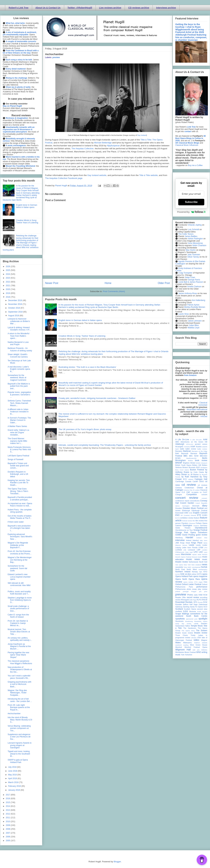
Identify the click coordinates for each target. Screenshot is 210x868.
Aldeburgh (180, 444)
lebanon (178, 545)
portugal (186, 591)
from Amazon (190, 375)
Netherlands (193, 562)
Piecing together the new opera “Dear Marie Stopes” (18, 655)
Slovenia (192, 611)
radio (196, 595)
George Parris (194, 280)
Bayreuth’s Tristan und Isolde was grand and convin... (18, 466)
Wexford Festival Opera (196, 647)
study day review (183, 624)
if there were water (16, 522)
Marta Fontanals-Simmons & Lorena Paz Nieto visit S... (19, 450)
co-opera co (196, 492)
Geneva (196, 526)
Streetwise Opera (201, 621)
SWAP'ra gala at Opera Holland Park (18, 761)
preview (56, 57)
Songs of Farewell (15, 459)
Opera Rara (194, 579)
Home (108, 283)
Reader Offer (181, 597)
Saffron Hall (188, 604)
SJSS (185, 611)
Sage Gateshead (200, 604)
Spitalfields (180, 619)
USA (199, 638)
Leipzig (178, 548)
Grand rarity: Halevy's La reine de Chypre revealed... (18, 432)
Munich (205, 554)
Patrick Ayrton (193, 305)
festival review (187, 521)
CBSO (201, 481)
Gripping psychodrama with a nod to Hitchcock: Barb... (19, 684)
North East (180, 569)
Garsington (187, 525)
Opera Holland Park (184, 576)
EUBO (205, 515)
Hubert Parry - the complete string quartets (20, 511)
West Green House (199, 645)
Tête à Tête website (148, 175)
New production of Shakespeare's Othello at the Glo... (20, 670)
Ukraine (194, 638)
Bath (177, 453)
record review (193, 597)
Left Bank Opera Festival (18, 456)
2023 (8, 278)
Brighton (186, 463)
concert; (204, 498)
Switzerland (180, 626)
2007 (8, 833)
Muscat (194, 557)
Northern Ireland (183, 572)
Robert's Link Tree (19, 8)
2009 (8, 825)
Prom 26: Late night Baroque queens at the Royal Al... (19, 707)
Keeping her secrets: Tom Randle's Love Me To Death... (19, 483)
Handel (189, 537)
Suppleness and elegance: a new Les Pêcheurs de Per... (19, 737)
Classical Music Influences (187, 145)
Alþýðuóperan (113, 146)
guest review (202, 535)
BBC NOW (194, 456)
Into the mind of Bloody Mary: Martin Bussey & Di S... (20, 720)
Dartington (186, 506)
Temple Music (197, 626)
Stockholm (179, 621)
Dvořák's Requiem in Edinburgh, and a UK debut (18, 474)
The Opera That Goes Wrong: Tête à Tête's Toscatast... (18, 491)
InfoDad (204, 416)
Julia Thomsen (194, 255)
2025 (8, 270)
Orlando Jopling (195, 225)
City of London (195, 490)
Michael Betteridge (103, 143)
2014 (8, 806)
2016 (8, 799)
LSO (201, 552)
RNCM (205, 600)
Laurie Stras (183, 314)
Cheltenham (189, 488)
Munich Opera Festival (183, 557)
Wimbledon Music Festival (186, 652)
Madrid (178, 554)
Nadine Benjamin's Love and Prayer (18, 343)
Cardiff (195, 481)
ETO (199, 515)
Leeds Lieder (202, 545)
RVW (205, 602)
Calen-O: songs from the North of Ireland (18, 616)
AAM (205, 440)
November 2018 (15, 304)
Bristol (193, 463)
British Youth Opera (183, 465)
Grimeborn (203, 533)
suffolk (196, 624)
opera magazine (200, 576)
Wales (178, 643)
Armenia (187, 447)
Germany (204, 525)
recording (204, 597)
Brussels (192, 467)
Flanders (185, 523)
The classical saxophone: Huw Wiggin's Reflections (20, 662)
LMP (198, 550)
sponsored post (192, 619)
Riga (195, 600)
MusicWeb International (197, 410)
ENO (177, 515)
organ (201, 582)
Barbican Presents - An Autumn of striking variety (20, 349)
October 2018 (14, 308)
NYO (205, 572)
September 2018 (16, 312)
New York (187, 565)
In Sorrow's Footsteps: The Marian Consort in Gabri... (19, 420)
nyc (201, 572)
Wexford (179, 647)
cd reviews (203, 485)
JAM (177, 543)
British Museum (202, 463)
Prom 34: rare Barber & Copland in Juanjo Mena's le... (18, 623)
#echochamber (14, 714)
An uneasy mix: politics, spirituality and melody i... (20, 639)
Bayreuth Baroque (189, 453)
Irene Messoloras (195, 243)
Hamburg (179, 538)
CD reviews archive (139, 8)
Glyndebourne (201, 528)
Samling (186, 607)
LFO (206, 548)
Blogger (117, 862)
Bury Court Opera (182, 470)
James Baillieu (191, 236)
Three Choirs (182, 635)
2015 (8, 802)
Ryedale (179, 604)
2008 (8, 829)
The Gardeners (190, 628)
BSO (198, 467)
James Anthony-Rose (188, 293)
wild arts (196, 650)
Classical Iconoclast (203, 404)
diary (205, 506)
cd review (189, 485)
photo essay (192, 589)
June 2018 (13, 771)
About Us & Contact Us (48, 8)
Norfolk (204, 567)
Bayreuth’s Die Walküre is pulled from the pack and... (19, 386)
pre (200, 591)
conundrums (195, 501)
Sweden (204, 624)
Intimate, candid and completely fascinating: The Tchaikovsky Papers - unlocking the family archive (105, 445)
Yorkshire (189, 655)
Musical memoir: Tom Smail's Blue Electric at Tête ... (19, 632)
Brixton (185, 467)
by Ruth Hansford (190, 477)
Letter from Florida (190, 548)
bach (177, 449)
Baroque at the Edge (200, 451)
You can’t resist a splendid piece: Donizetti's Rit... (19, 677)
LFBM (201, 548)
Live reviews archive (110, 8)
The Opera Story (188, 631)
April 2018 (13, 778)
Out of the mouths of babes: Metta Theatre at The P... (20, 517)
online (194, 574)
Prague (194, 591)
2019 (8, 293)
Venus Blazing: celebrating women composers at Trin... (19, 728)
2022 (8, 282)
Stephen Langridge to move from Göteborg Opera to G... (20, 600)
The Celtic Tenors (186, 234)
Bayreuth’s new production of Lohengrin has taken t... (19, 528)
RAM (200, 595)
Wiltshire (204, 650)
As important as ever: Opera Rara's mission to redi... (20, 505)
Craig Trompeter (185, 273)
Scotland (179, 609)
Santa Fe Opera (196, 607)
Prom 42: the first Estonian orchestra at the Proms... (20, 552)
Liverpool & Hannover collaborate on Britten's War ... (19, 321)
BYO (185, 479)
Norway (195, 572)
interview (180, 540)
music (200, 557)
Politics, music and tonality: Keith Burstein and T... (19, 593)
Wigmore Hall (183, 650)
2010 (8, 822)
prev (206, 591)
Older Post (164, 283)
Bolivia (190, 461)
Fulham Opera (202, 523)
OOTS (199, 574)
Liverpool (191, 550)
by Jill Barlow (193, 474)
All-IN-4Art (190, 444)
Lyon (206, 552)
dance (177, 506)
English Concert (200, 513)
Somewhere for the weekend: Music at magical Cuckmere (17, 378)
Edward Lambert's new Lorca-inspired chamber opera (19, 577)
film (194, 521)
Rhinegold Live (187, 600)
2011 (8, 818)
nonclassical (196, 567)
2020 (8, 289)
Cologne (179, 495)
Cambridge (180, 481)
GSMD (178, 535)
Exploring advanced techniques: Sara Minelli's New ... (20, 537)
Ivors (206, 540)
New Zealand (196, 565)
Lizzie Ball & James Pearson (191, 282)
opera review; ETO (190, 582)
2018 (8, 297)
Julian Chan (190, 277)
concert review (187, 498)
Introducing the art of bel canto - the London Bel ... (20, 700)
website (205, 643)
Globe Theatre (183, 528)
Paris (191, 587)
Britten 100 (197, 465)
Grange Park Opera (186, 533)
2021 (8, 286)
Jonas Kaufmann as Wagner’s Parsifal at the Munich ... (19, 646)
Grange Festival (200, 530)
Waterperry (187, 643)
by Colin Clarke (197, 472)
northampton (203, 569)
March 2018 (14, 782)
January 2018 (14, 790)
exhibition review (187, 518)
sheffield (179, 611)
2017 (8, 795)
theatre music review (184, 633)
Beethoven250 (191, 458)
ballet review (191, 449)
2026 (8, 266)
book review (201, 460)
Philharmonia (180, 589)
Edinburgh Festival (199, 510)
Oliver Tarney (193, 257)
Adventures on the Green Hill (194, 442)
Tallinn (188, 626)
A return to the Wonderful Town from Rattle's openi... (18, 336)
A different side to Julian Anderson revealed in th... (18, 412)
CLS (183, 492)
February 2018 (15, 786)
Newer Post (52, 283)
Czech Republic (201, 503)
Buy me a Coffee (195, 165)
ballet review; (202, 449)
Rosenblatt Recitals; (184, 602)
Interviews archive (166, 8)
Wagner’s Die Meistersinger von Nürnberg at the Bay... (20, 560)
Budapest (204, 468)
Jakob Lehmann (195, 321)
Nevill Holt (203, 562)
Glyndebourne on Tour (184, 530)
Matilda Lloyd (193, 328)
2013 (8, 810)
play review (203, 589)
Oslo (205, 582)
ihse (206, 538)
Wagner (204, 640)
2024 (8, 274)
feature (197, 518)
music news (193, 559)
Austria (199, 447)
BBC (186, 456)
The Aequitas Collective (83, 148)
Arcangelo (179, 447)
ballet (182, 449)
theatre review (201, 633)
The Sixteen (202, 631)
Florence (192, 523)
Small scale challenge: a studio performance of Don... (18, 609)
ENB (191, 513)
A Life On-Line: (196, 440)
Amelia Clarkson (194, 287)
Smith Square (202, 612)
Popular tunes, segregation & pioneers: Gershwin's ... (19, 395)
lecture (185, 545)
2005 (8, 841)
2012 (8, 814)
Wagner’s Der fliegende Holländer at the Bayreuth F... (18, 545)
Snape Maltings (182, 614)
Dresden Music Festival (193, 508)
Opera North (181, 579)
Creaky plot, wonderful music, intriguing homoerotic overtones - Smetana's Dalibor (97, 398)
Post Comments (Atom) (114, 291)
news (204, 564)
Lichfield (179, 550)
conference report (182, 501)
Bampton (179, 451)
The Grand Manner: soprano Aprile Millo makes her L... (17, 441)
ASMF (193, 447)
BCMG (178, 458)
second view (202, 609)
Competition (192, 495)
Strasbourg (189, 621)
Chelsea (179, 488)
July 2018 (13, 767)
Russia (200, 602)
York (183, 655)
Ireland (189, 540)
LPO (196, 552)
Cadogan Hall (201, 479)
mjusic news (197, 554)
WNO (199, 652)
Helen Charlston (199, 245)
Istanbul (196, 540)
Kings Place (197, 543)
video (196, 640)
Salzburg (179, 607)
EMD (186, 513)
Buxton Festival (197, 470)
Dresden (179, 508)
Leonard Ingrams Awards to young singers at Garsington (20, 745)
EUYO (178, 518)
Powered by (191, 212)
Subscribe (191, 202)
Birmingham (181, 460)
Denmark (196, 506)
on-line (188, 574)
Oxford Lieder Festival (192, 584)
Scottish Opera (190, 609)
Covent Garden (187, 503)
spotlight (203, 619)
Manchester (186, 554)
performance (202, 587)
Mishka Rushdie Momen (195, 307)
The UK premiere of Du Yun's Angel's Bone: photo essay (85, 429)
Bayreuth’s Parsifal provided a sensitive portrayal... (20, 498)
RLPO (199, 600)
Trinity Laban (197, 635)
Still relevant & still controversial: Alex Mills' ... (19, 585)
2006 (8, 837)
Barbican (187, 451)
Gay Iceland (142, 135)
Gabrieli (178, 525)
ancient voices (201, 444)
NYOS (178, 574)
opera (205, 574)
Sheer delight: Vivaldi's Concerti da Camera (18, 356)
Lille (185, 550)
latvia (205, 543)
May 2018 (13, 775)
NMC (189, 567)
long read (189, 552)
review (178, 600)
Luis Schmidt (193, 229)
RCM (205, 595)
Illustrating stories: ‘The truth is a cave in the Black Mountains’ (87, 367)
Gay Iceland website (97, 175)
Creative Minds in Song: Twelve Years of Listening (82, 336)
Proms (190, 595)
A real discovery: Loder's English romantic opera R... (19, 369)
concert (204, 495)
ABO (177, 442)
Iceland (199, 538)
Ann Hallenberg (198, 300)
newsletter (179, 567)
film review (200, 521)
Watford (197, 643)
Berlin (205, 458)
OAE (182, 574)
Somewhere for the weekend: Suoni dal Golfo (17, 568)
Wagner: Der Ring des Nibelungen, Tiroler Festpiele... (17, 693)
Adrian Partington (195, 239)
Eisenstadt (179, 513)
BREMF (179, 463)
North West (192, 569)
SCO (205, 607)
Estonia (193, 515)
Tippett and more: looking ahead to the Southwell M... (19, 754)
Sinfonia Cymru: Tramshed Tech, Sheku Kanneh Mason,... (19, 403)
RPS (195, 602)
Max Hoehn (191, 250)
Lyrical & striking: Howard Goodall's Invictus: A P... (19, 329)
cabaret (191, 479)
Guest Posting (189, 535)
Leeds (192, 545)
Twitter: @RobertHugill (80, 8)
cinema (186, 490)
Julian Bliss (194, 325)
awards (205, 447)
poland (178, 591)
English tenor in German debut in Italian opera (80, 320)
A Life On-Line (182, 440)
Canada (188, 481)
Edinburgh (186, 510)
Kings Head (185, 543)
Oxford (178, 584)
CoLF (205, 492)
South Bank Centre (197, 616)
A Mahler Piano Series (17, 426)
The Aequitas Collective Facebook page (64, 178)
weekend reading (182, 645)
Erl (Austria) (185, 515)
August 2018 (14, 316)
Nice (185, 567)
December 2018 (15, 300)
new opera (179, 565)
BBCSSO (204, 456)
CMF (188, 492)
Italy (201, 540)
